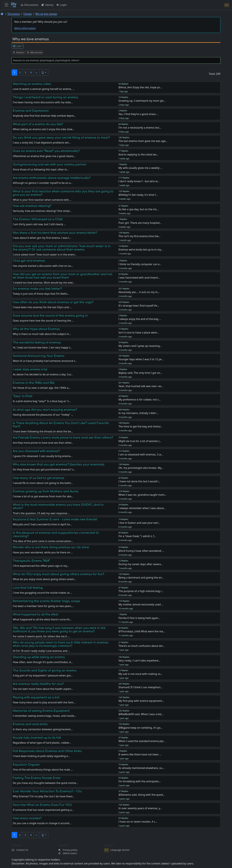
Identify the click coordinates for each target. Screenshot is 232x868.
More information (25, 28)
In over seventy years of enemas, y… (140, 808)
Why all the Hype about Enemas (36, 329)
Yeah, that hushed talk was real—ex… (141, 386)
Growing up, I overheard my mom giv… (142, 101)
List (17, 46)
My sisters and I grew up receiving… (140, 346)
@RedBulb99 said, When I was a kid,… (141, 714)
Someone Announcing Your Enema (39, 356)
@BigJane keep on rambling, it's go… (140, 728)
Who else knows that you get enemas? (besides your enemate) (58, 464)
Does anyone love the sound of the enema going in (50, 316)
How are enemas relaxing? (32, 206)
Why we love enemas (46, 14)
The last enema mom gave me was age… (143, 141)
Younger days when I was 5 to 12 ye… (141, 359)
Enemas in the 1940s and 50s (34, 383)
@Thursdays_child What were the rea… (142, 631)
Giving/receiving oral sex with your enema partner (50, 164)
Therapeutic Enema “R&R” (31, 561)
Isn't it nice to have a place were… (139, 333)
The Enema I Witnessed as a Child (38, 219)
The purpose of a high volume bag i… (141, 591)
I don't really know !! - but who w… (139, 181)
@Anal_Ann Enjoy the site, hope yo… (140, 87)
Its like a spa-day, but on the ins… (138, 209)
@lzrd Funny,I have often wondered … (141, 551)
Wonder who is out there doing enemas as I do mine (51, 547)
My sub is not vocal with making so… (140, 674)
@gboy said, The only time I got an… (140, 373)
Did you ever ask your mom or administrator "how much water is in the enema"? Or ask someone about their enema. (62, 248)
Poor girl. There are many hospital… (140, 223)
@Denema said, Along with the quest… (142, 795)
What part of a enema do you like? (38, 124)
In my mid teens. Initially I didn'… (138, 413)
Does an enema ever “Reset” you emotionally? (46, 151)
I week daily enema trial (30, 369)
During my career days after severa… (141, 564)
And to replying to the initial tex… (138, 154)
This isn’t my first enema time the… (140, 236)
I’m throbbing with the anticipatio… (140, 781)
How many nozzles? (27, 818)
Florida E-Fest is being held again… (139, 618)
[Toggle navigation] (6, 5)
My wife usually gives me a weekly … (140, 168)
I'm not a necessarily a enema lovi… (140, 128)
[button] (44, 72)
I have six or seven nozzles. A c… (138, 822)
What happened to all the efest (36, 614)
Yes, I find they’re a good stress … (138, 114)
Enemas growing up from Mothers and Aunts (46, 491)
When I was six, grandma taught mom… (143, 495)
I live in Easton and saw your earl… (139, 523)
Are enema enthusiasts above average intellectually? (52, 178)
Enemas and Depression (31, 111)
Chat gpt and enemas (29, 261)
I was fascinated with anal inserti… (139, 278)
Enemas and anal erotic (30, 724)
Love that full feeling (28, 588)
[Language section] (227, 5)
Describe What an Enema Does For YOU (42, 805)
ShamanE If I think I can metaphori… (140, 687)
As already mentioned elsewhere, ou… (141, 768)
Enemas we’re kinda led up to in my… (141, 250)
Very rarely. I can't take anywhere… (139, 661)
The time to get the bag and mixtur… (140, 426)
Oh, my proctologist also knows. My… (141, 468)
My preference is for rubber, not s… (140, 400)
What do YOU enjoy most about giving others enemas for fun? (58, 574)
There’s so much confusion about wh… (142, 646)
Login (61, 5)
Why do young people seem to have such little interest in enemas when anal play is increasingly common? (61, 644)
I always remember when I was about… (142, 508)
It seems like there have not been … (140, 754)
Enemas (28, 14)
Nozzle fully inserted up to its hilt (37, 738)
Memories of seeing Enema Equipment (41, 711)
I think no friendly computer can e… (140, 264)
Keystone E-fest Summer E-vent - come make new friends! (55, 519)
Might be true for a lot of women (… (140, 441)
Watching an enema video (32, 84)
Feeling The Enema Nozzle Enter (37, 778)
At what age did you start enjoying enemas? (45, 410)
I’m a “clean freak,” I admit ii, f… (137, 536)
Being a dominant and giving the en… (141, 578)
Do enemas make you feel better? (37, 289)
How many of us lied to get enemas (39, 478)
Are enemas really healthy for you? (38, 684)
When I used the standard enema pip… (142, 741)
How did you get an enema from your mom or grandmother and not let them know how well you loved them (63, 276)
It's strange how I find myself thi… (139, 306)
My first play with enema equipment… (141, 701)
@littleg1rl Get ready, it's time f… (138, 195)
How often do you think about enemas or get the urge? (53, 302)
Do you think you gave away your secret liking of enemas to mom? (61, 138)
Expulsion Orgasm (26, 765)
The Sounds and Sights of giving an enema (45, 670)
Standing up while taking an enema (39, 657)
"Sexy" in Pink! (23, 396)
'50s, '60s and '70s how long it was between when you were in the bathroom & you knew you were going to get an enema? (59, 630)
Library (47, 5)
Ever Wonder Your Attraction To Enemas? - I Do (47, 791)
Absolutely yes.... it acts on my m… (139, 292)
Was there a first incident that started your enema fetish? (55, 233)
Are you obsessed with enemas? (36, 451)
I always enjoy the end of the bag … (140, 319)
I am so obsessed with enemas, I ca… (141, 454)
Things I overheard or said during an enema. (46, 97)
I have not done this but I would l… (139, 481)
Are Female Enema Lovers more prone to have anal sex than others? (63, 438)
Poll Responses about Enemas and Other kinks (47, 751)
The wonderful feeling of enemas (37, 342)
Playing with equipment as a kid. (36, 697)
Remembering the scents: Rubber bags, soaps (46, 601)
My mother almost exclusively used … (141, 604)
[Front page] (2, 14)
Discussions (29, 5)
